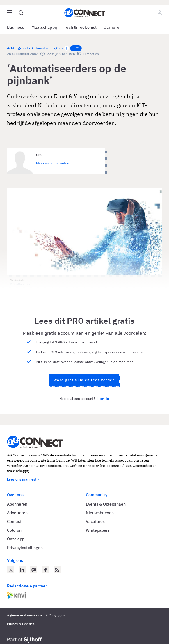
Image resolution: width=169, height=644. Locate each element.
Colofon (14, 530)
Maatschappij (44, 27)
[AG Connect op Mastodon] (34, 570)
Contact (14, 521)
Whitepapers (98, 530)
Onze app (16, 539)
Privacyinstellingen (25, 548)
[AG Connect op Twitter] (10, 570)
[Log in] (160, 13)
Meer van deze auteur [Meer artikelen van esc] (53, 163)
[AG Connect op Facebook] (45, 570)
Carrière (111, 27)
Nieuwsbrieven (100, 513)
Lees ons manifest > (23, 479)
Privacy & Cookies (21, 624)
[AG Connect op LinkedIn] (22, 570)
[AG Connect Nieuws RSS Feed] (57, 570)
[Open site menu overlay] (9, 13)
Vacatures (95, 521)
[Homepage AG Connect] (85, 13)
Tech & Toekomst (80, 27)
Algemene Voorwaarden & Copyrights (36, 615)
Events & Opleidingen (106, 504)
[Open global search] (21, 13)
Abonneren (17, 504)
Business (16, 27)
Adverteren (17, 513)
